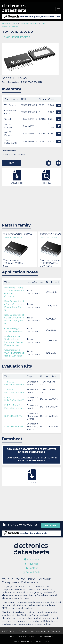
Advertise (32, 564)
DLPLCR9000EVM (14, 427)
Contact (32, 568)
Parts (43, 24)
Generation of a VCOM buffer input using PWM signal (14, 353)
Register (50, 526)
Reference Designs (27, 636)
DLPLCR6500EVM (13, 416)
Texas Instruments (29, 24)
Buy (12, 163)
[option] (19, 249)
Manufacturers (10, 24)
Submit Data (32, 572)
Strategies (55, 631)
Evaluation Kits (46, 636)
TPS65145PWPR (10, 26)
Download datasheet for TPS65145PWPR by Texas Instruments (32, 451)
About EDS (32, 560)
